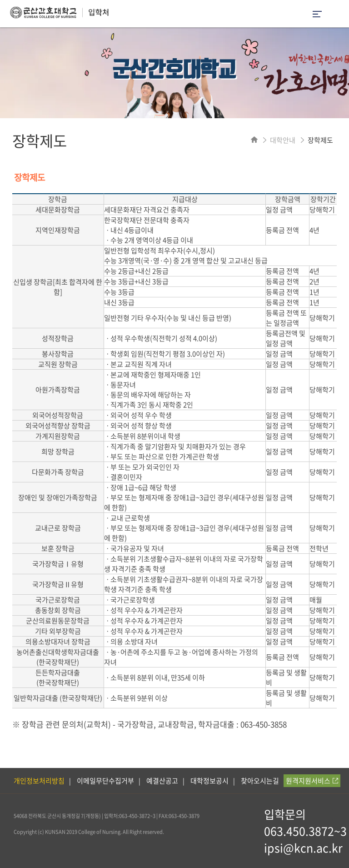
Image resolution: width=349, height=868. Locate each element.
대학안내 (283, 140)
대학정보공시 (209, 781)
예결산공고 (162, 781)
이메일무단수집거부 (105, 781)
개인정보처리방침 (39, 781)
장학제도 (320, 140)
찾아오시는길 (260, 781)
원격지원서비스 (312, 781)
